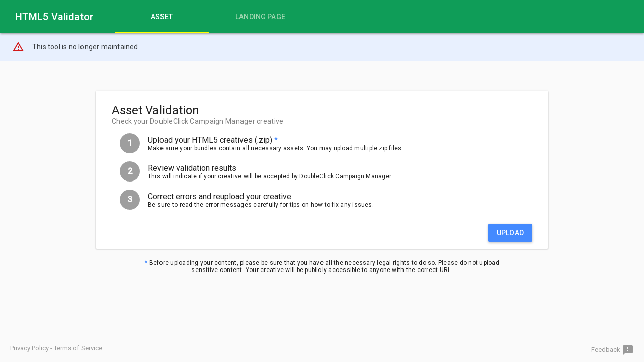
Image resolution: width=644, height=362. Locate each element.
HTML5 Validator (54, 17)
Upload (510, 233)
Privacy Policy (29, 348)
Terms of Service (78, 348)
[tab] (162, 16)
